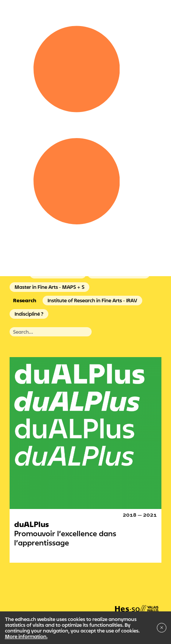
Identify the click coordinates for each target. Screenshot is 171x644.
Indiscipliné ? (29, 314)
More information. (26, 636)
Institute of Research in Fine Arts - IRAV (92, 300)
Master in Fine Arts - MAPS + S (49, 287)
